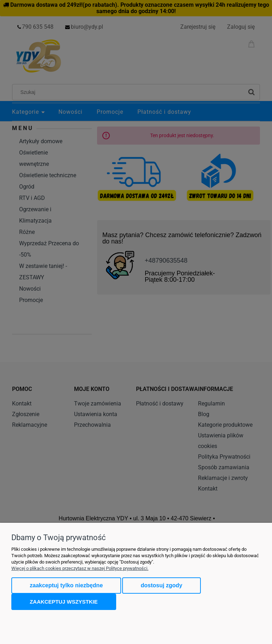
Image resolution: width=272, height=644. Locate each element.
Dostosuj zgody (161, 585)
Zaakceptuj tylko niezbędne (66, 585)
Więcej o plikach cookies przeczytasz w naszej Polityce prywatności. (80, 568)
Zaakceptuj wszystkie (64, 602)
